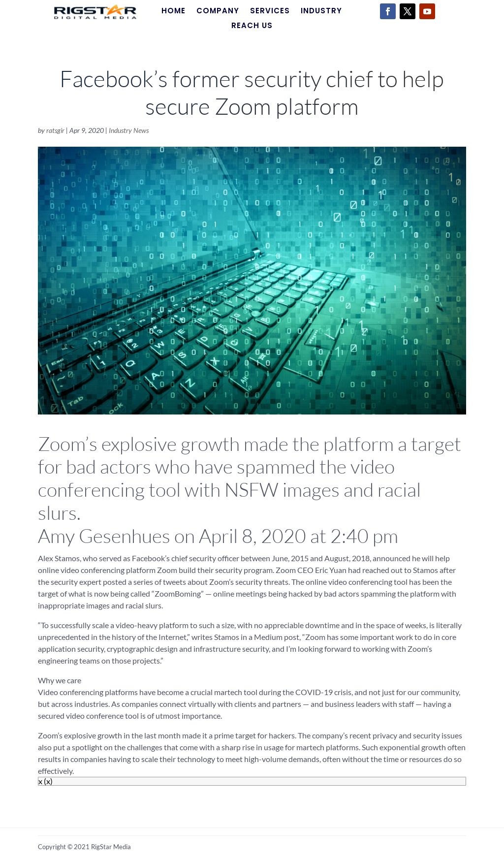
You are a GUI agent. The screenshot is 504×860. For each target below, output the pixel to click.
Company (218, 12)
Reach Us (252, 26)
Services (270, 12)
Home (173, 12)
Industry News (129, 130)
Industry (321, 12)
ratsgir (55, 130)
